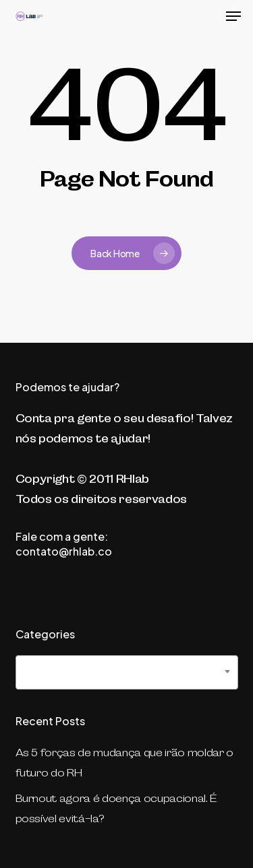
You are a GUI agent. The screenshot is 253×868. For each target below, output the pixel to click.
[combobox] (127, 672)
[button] (233, 16)
